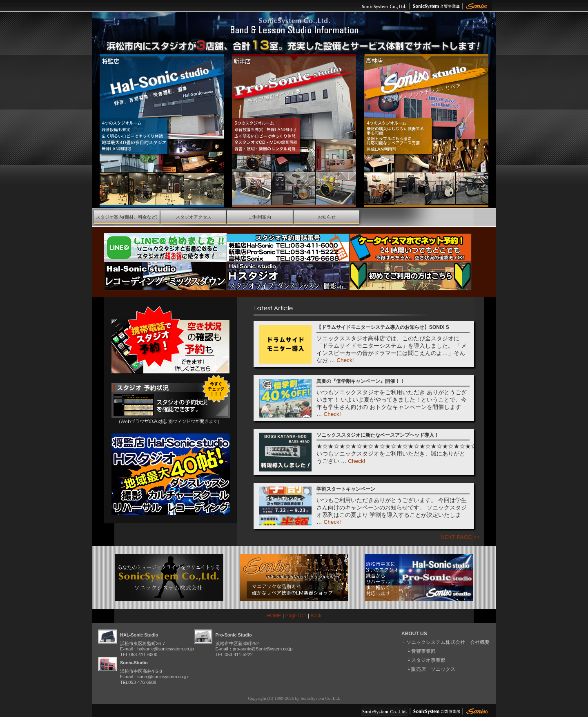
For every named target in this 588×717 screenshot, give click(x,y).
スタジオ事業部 (428, 660)
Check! (345, 360)
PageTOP (296, 616)
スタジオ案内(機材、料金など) (127, 217)
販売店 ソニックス (433, 669)
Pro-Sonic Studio (234, 635)
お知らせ (327, 217)
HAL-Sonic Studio (139, 635)
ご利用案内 (260, 217)
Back (316, 616)
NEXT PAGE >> (460, 537)
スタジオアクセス (194, 217)
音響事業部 (423, 651)
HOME (274, 616)
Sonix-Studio (134, 663)
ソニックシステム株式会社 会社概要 (448, 642)
